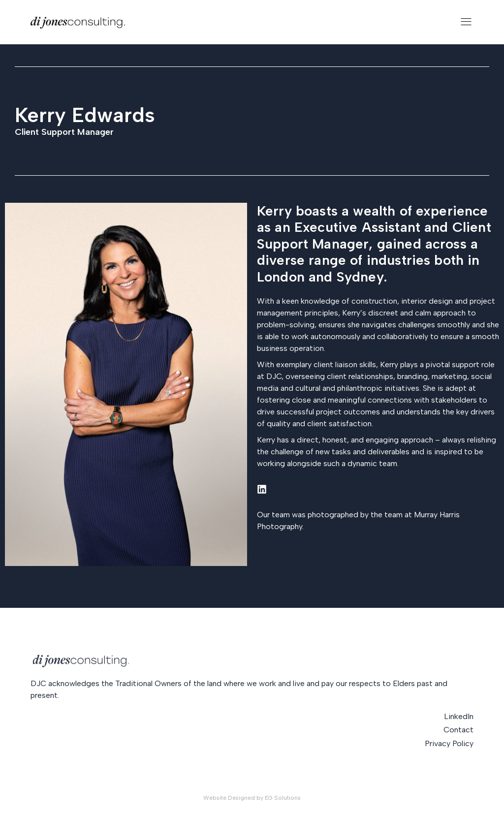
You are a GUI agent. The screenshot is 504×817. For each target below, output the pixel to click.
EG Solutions (283, 798)
